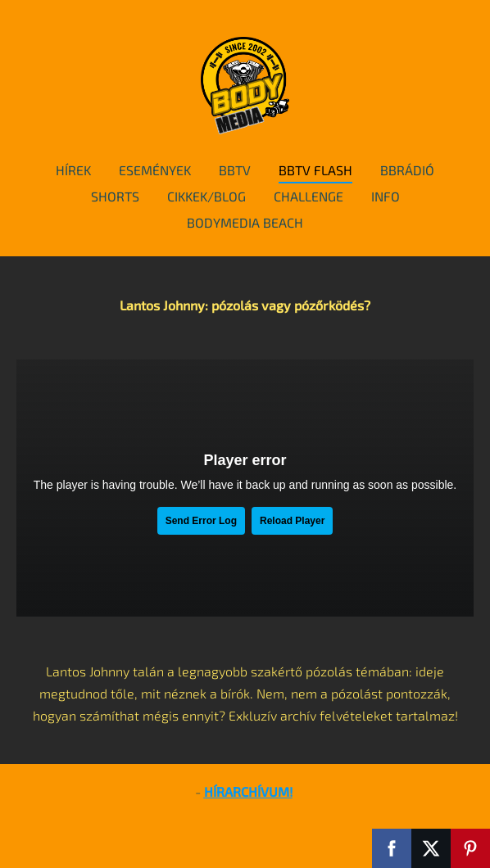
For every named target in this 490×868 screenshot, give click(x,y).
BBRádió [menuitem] (407, 170)
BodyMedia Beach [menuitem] (245, 222)
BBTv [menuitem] (235, 170)
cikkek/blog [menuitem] (206, 196)
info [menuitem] (386, 196)
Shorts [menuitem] (115, 196)
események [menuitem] (155, 170)
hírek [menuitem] (73, 170)
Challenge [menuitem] (309, 196)
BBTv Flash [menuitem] (315, 170)
